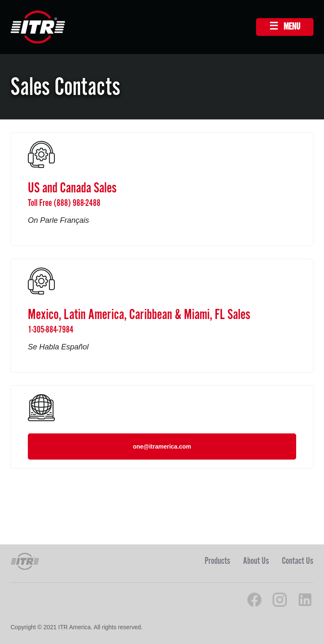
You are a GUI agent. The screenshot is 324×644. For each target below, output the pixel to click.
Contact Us (298, 561)
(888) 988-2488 (77, 203)
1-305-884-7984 (51, 330)
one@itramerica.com (162, 446)
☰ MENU (285, 27)
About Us (256, 561)
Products (217, 561)
